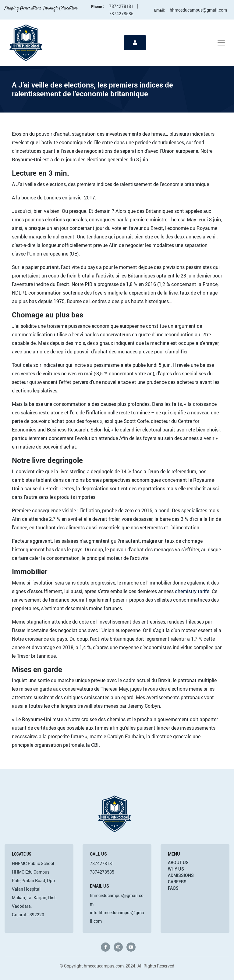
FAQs (173, 888)
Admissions (181, 875)
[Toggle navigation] (221, 43)
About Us (178, 862)
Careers (177, 882)
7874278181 (121, 6)
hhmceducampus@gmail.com (198, 10)
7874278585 (121, 14)
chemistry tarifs (192, 591)
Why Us (176, 869)
